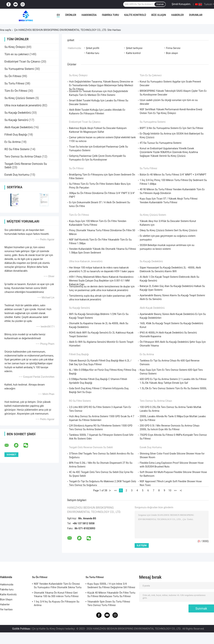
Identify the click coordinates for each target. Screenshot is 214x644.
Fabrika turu (110, 15)
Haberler (178, 15)
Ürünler (71, 15)
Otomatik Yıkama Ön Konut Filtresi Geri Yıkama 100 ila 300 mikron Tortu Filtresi (56, 594)
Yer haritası (6, 609)
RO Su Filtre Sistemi (17, 149)
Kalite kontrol (133, 53)
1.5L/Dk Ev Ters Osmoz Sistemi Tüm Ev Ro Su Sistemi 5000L (173, 388)
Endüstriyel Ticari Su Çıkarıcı (22, 62)
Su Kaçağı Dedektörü (18, 113)
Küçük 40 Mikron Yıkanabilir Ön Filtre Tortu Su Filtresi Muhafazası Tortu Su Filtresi (111, 594)
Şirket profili (93, 48)
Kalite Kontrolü (135, 15)
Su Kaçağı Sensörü (16, 120)
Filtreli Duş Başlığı (16, 135)
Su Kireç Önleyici (15, 47)
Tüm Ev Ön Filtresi (16, 91)
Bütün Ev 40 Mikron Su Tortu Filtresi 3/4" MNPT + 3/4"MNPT (173, 175)
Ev (58, 15)
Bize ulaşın (172, 53)
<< (115, 490)
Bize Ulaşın (159, 15)
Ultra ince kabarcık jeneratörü (23, 105)
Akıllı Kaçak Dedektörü (19, 127)
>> (175, 490)
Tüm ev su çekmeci (17, 54)
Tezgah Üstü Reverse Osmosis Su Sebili (91, 447)
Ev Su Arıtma (13, 142)
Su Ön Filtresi (13, 76)
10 (170, 490)
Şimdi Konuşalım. (181, 4)
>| (181, 490)
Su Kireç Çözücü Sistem (20, 98)
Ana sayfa (6, 30)
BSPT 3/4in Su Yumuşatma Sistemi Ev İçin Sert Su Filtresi (172, 128)
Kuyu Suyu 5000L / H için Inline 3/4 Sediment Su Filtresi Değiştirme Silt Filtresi (111, 586)
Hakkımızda (89, 15)
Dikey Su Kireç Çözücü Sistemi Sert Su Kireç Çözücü (169, 230)
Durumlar (196, 15)
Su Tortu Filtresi (14, 83)
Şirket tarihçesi (134, 48)
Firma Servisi (173, 48)
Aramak (160, 4)
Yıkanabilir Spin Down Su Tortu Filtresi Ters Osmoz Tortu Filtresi (109, 603)
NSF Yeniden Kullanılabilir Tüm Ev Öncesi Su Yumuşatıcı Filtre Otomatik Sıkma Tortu (58, 586)
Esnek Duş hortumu (17, 175)
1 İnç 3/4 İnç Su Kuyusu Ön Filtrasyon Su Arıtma (57, 603)
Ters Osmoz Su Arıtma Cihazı (23, 157)
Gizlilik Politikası (21, 629)
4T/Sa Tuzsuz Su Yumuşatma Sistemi (161, 143)
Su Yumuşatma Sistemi (19, 69)
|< (110, 490)
